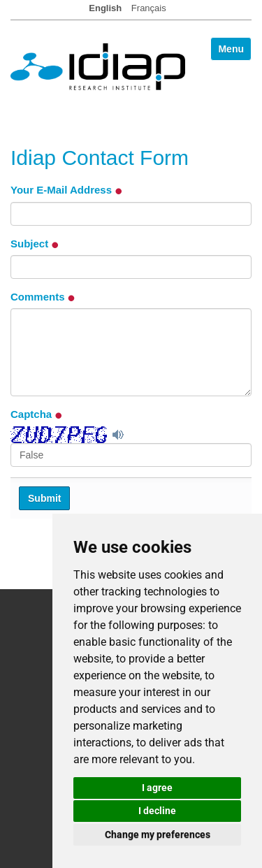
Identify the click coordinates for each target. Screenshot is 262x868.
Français (149, 8)
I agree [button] (157, 788)
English (105, 8)
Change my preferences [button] (158, 834)
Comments (43, 297)
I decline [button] (157, 811)
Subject (35, 244)
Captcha (36, 414)
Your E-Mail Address (66, 190)
